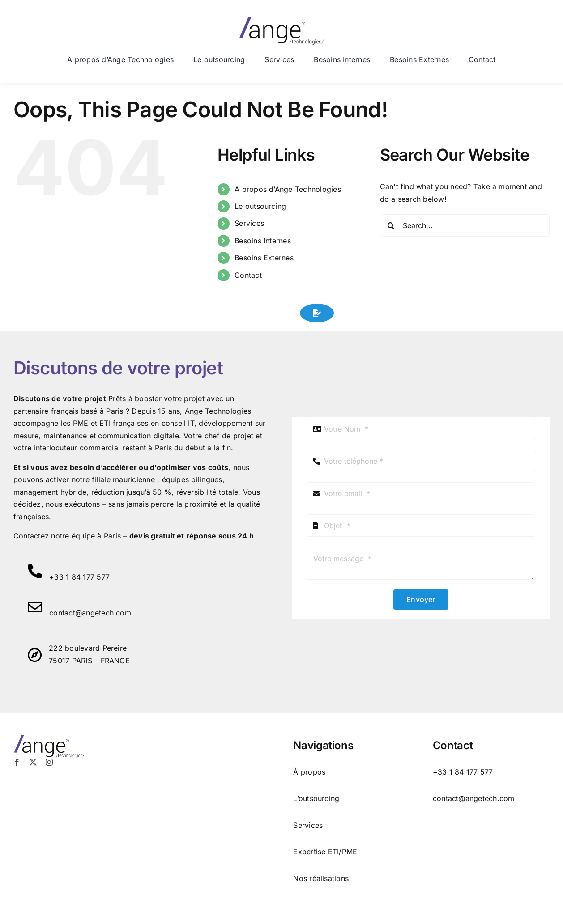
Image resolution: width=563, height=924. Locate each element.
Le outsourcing (260, 206)
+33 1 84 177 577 (79, 577)
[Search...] (465, 225)
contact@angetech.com (90, 613)
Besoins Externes (264, 258)
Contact (248, 275)
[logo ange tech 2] (281, 21)
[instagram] (49, 762)
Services (249, 223)
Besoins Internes (263, 241)
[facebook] (17, 762)
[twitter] (33, 762)
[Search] (391, 225)
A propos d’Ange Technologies (288, 189)
